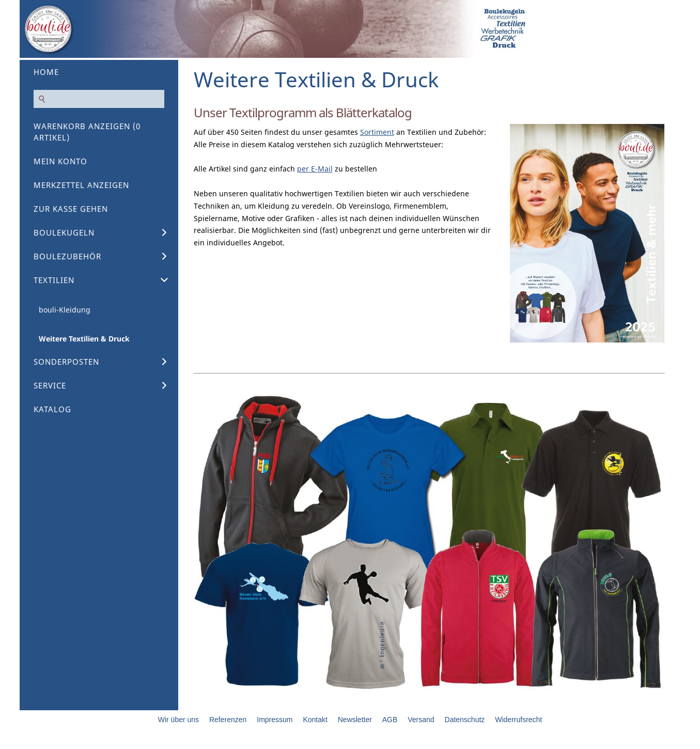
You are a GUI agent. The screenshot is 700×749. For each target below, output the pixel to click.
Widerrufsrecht (518, 720)
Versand (421, 720)
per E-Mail (315, 169)
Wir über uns (178, 720)
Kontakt (315, 720)
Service (50, 385)
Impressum (275, 720)
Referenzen (228, 720)
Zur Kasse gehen (71, 209)
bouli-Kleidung (65, 310)
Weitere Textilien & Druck (84, 339)
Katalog (52, 409)
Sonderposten (66, 362)
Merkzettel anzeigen (81, 185)
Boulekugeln (64, 232)
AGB (390, 720)
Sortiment (377, 132)
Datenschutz (465, 720)
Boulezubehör (67, 256)
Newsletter (355, 720)
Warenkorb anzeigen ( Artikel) (87, 132)
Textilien (54, 280)
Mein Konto (60, 161)
